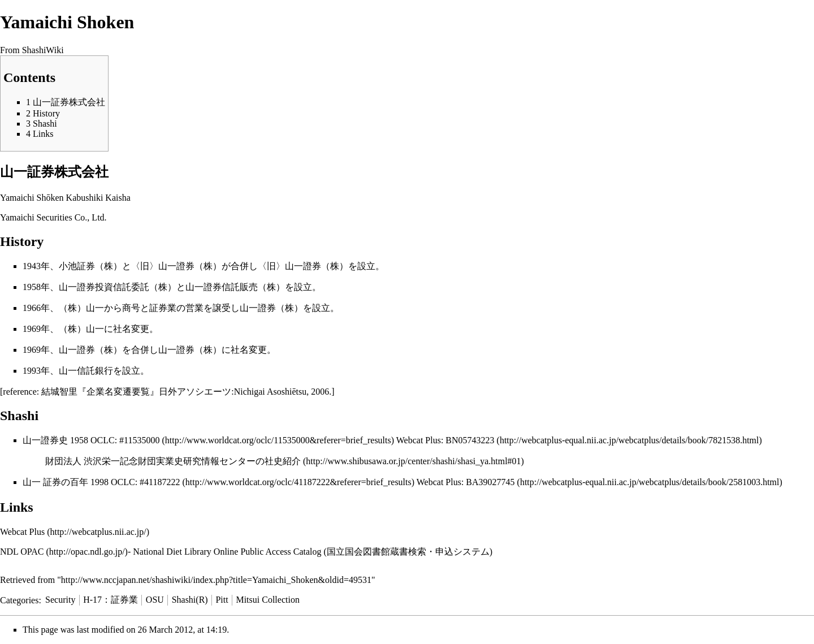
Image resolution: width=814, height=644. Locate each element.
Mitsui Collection (267, 600)
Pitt (222, 600)
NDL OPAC (22, 552)
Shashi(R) (190, 600)
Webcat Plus (22, 532)
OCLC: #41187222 (146, 482)
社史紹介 (283, 461)
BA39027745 (490, 482)
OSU (155, 600)
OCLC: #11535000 (125, 440)
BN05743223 (470, 440)
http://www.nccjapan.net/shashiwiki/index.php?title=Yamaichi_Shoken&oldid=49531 (216, 580)
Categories (19, 600)
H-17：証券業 (111, 600)
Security (60, 600)
